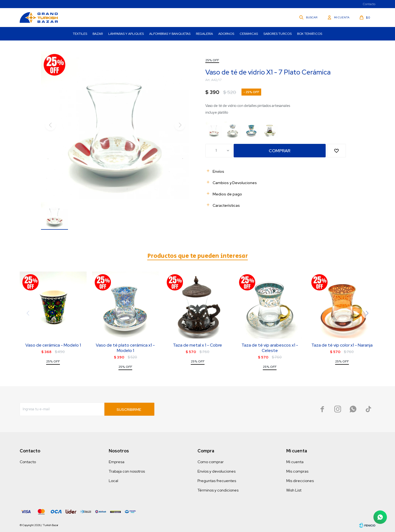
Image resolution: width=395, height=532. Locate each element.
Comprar (280, 151)
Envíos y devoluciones (217, 471)
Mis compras (297, 471)
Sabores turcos (277, 34)
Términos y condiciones (218, 490)
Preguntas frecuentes (217, 481)
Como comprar (211, 462)
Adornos (226, 34)
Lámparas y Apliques (126, 34)
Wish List (294, 490)
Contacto (369, 4)
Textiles (80, 34)
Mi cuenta (295, 462)
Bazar (98, 34)
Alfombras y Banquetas (170, 34)
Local (113, 481)
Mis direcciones (300, 481)
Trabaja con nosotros (127, 471)
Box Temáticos (310, 34)
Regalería (204, 34)
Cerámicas (249, 34)
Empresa (117, 462)
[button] (367, 313)
